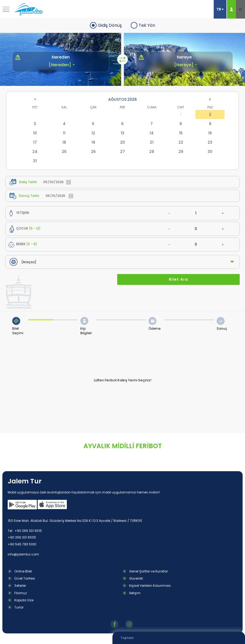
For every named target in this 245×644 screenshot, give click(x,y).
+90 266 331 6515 (28, 531)
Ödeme (154, 328)
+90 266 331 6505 (22, 537)
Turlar (19, 607)
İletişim (135, 593)
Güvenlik (136, 578)
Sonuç (222, 328)
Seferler (20, 586)
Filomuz (21, 593)
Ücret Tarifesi (25, 578)
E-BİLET (240, 9)
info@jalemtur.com (23, 554)
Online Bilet (23, 571)
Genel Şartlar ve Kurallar (148, 571)
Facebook (115, 624)
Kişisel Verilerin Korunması (150, 586)
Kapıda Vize (24, 600)
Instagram (130, 624)
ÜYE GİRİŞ (231, 9)
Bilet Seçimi (18, 331)
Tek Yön (147, 25)
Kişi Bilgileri (86, 331)
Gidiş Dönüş (110, 25)
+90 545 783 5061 (22, 544)
